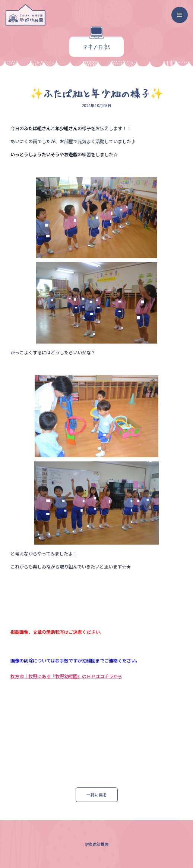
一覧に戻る (97, 795)
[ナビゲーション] (180, 15)
